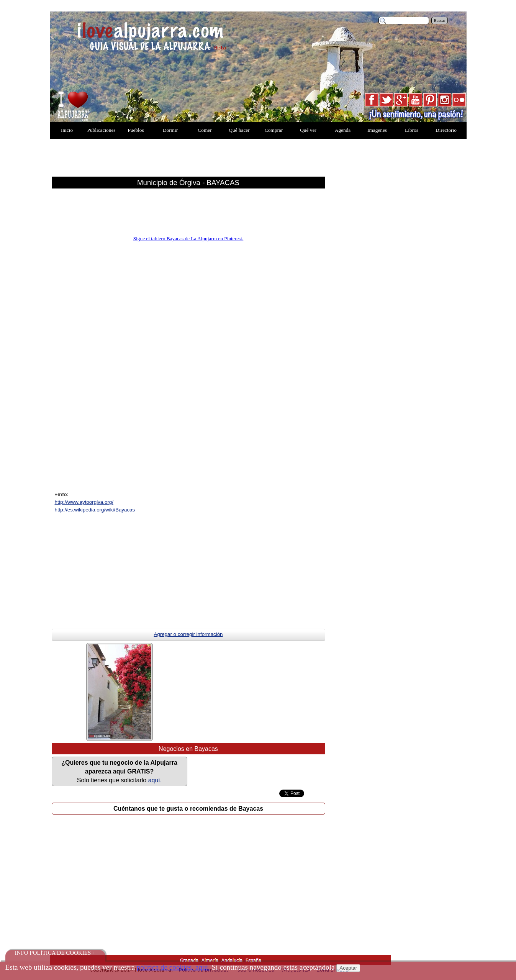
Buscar (440, 20)
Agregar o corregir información (188, 634)
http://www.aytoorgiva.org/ (84, 502)
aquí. (155, 780)
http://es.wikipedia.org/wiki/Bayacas (95, 510)
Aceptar (348, 968)
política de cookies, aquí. (173, 967)
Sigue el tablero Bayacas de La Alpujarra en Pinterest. (188, 238)
